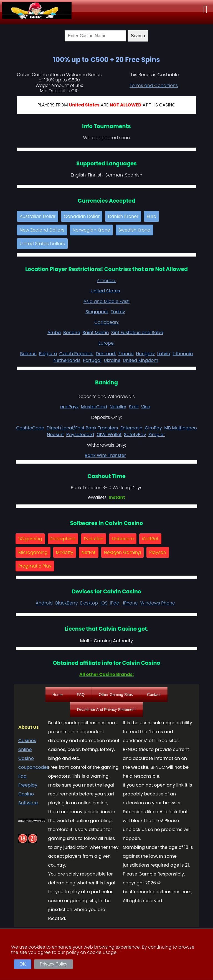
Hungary (145, 354)
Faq (22, 776)
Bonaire (72, 333)
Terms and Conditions (154, 85)
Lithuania (183, 354)
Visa (146, 407)
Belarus (28, 354)
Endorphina (63, 539)
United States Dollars (42, 244)
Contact (154, 695)
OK (23, 964)
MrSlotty (65, 552)
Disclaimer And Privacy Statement (106, 710)
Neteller (118, 407)
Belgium (48, 354)
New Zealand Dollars (42, 230)
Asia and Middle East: (106, 301)
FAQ (81, 695)
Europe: (106, 343)
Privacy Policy (54, 964)
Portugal (92, 360)
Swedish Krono (134, 230)
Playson (158, 552)
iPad (115, 603)
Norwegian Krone (91, 230)
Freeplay (28, 785)
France (126, 354)
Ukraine (112, 360)
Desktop (89, 603)
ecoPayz (69, 407)
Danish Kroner (123, 216)
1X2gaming (30, 539)
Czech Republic (76, 354)
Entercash (131, 428)
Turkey (118, 312)
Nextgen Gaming (123, 552)
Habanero (123, 539)
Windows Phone (158, 603)
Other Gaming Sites (116, 695)
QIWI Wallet (109, 435)
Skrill (134, 407)
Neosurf (55, 435)
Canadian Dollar (82, 216)
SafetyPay (135, 435)
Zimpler (157, 435)
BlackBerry (66, 603)
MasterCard (94, 407)
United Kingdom (141, 360)
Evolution (94, 539)
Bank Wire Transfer (105, 455)
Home (58, 695)
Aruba (54, 333)
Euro (151, 216)
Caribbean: (106, 322)
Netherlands (67, 360)
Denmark (106, 354)
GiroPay (153, 428)
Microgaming (33, 552)
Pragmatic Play (35, 566)
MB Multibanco (180, 428)
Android (44, 603)
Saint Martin (96, 333)
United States (105, 291)
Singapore (97, 312)
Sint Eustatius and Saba (137, 333)
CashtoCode (30, 428)
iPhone (130, 603)
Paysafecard (80, 435)
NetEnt (89, 552)
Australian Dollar (38, 216)
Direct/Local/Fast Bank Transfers (82, 428)
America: (106, 281)
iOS (104, 603)
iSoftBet (150, 539)
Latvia (164, 354)
